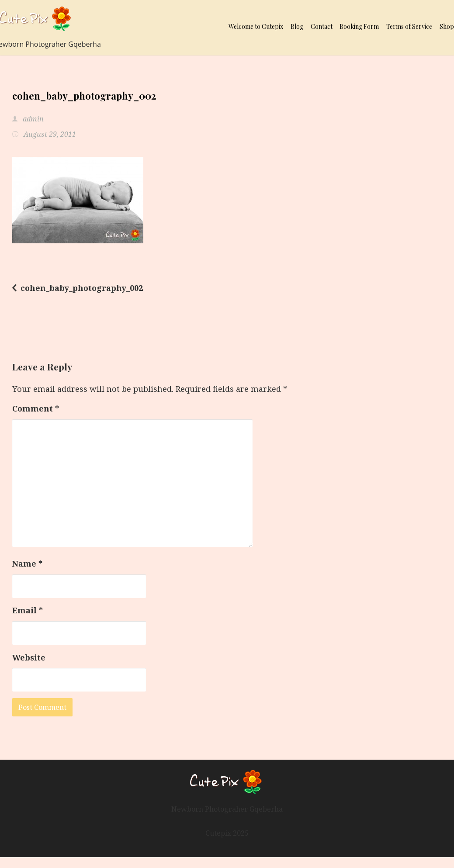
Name (27, 564)
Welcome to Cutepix (256, 26)
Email (28, 610)
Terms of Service (409, 26)
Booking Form (359, 26)
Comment (36, 408)
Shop (447, 26)
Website (29, 657)
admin (32, 119)
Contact (322, 26)
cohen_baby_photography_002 (82, 288)
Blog (297, 26)
